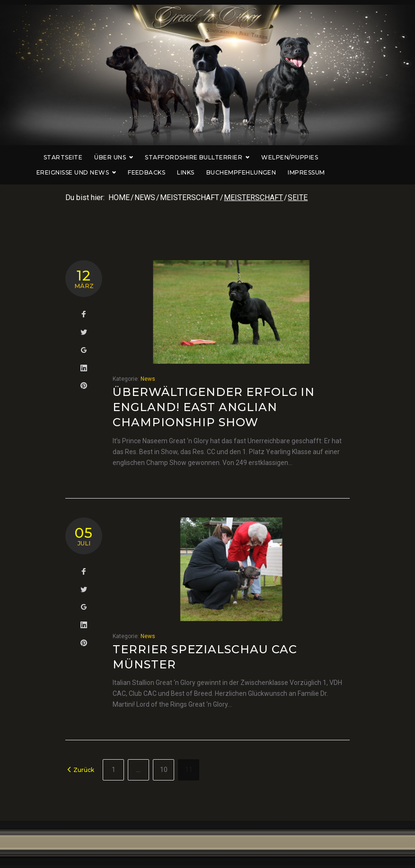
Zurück (80, 770)
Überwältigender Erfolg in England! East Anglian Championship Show (214, 407)
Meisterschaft (190, 197)
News (145, 197)
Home (119, 197)
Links (167, 172)
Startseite (44, 157)
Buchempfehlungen (222, 172)
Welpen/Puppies (271, 157)
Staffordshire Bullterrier (178, 157)
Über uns (95, 157)
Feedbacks (128, 172)
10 (164, 770)
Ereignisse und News (351, 157)
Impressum (288, 172)
